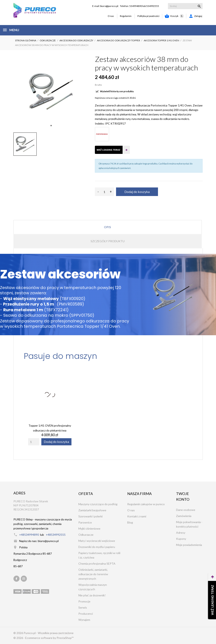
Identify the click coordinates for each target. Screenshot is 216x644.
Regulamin (126, 16)
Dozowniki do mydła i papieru (97, 547)
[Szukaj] (185, 6)
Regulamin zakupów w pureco (146, 504)
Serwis (83, 607)
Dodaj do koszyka (137, 192)
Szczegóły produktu (108, 241)
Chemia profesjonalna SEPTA (97, 563)
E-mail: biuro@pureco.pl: (105, 6)
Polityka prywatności (148, 16)
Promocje (84, 601)
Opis (107, 227)
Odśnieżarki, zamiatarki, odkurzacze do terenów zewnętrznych (93, 574)
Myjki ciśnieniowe (89, 528)
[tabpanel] (51, 92)
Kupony (181, 539)
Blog (130, 522)
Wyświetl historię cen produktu (115, 91)
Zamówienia (184, 516)
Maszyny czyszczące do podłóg (98, 504)
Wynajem (84, 620)
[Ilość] (104, 192)
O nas (111, 16)
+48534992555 (56, 535)
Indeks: (100, 123)
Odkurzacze (86, 535)
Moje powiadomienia (189, 545)
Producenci (86, 614)
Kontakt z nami (137, 516)
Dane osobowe (186, 510)
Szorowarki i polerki (90, 516)
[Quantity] (34, 442)
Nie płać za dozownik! (92, 595)
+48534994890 (29, 535)
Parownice (85, 522)
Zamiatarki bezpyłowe (92, 510)
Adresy (181, 533)
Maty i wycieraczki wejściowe (97, 541)
